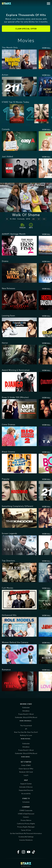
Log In (26, 775)
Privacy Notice (26, 820)
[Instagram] (23, 852)
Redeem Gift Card (26, 772)
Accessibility (26, 794)
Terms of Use (26, 830)
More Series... (26, 757)
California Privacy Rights (26, 824)
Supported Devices (26, 790)
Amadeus (26, 711)
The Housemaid (26, 726)
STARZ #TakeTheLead (26, 814)
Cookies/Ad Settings (26, 837)
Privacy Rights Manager (26, 827)
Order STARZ (26, 765)
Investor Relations (26, 840)
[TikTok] (34, 852)
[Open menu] (48, 4)
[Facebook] (18, 852)
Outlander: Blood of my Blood (26, 717)
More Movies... (26, 739)
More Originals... (26, 721)
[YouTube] (29, 852)
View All (46, 48)
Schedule (26, 802)
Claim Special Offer (26, 769)
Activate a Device (26, 787)
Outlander (26, 708)
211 (26, 729)
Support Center (26, 784)
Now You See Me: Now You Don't (26, 732)
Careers (26, 817)
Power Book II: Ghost (26, 714)
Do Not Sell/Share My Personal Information (26, 833)
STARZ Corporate (26, 810)
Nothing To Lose (26, 735)
